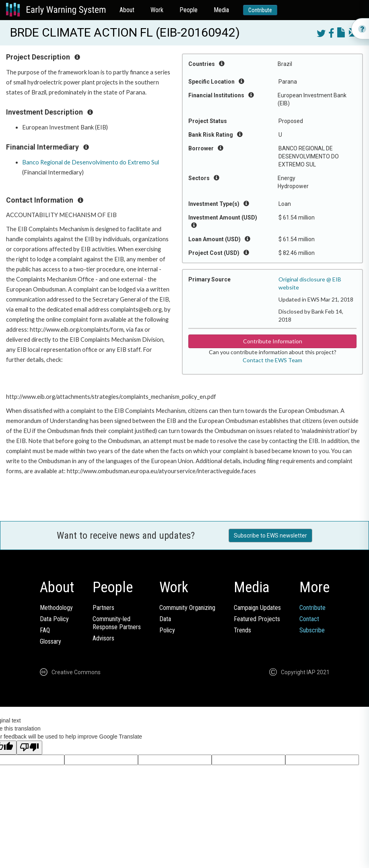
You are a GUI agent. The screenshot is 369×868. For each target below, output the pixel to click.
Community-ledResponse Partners (117, 623)
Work (157, 10)
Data (165, 619)
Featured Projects (257, 619)
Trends (242, 630)
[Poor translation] (29, 748)
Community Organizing (187, 608)
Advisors (103, 638)
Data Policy (54, 619)
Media (221, 10)
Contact (309, 619)
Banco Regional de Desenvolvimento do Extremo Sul (91, 162)
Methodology (56, 608)
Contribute (260, 10)
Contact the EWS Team (272, 360)
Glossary (51, 641)
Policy (167, 630)
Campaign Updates (257, 608)
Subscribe (312, 630)
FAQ (45, 630)
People (189, 10)
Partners (103, 608)
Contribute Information (273, 341)
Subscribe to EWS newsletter (270, 536)
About (127, 10)
